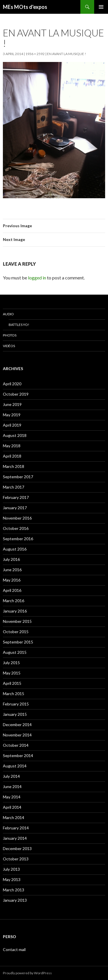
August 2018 (15, 435)
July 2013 (11, 869)
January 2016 (15, 611)
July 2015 (11, 663)
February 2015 (16, 704)
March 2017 (14, 487)
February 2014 (16, 828)
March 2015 (14, 694)
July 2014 (11, 776)
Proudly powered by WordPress (27, 973)
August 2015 (15, 652)
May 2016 (12, 580)
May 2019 (12, 415)
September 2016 (18, 539)
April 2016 (12, 590)
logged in (37, 278)
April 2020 (12, 384)
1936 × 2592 (35, 54)
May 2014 (12, 797)
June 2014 (12, 786)
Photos (10, 335)
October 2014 (16, 745)
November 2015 (17, 621)
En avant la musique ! (67, 54)
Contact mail (14, 949)
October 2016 (16, 528)
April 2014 (12, 807)
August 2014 (15, 766)
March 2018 (14, 466)
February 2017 (16, 497)
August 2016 (15, 549)
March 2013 (14, 890)
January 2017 (15, 508)
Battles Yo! (19, 325)
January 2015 (15, 714)
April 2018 (12, 456)
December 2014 (17, 725)
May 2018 (12, 446)
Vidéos (9, 346)
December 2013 (17, 848)
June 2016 (12, 570)
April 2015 (12, 683)
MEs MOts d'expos (25, 7)
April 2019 (12, 425)
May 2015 (12, 673)
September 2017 (18, 477)
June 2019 (12, 404)
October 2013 (16, 859)
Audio (8, 314)
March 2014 (14, 817)
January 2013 (15, 900)
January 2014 (15, 838)
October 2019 (16, 394)
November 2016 (17, 518)
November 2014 (17, 735)
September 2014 (18, 756)
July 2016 (11, 559)
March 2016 (14, 601)
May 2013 (12, 879)
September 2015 (18, 642)
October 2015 (16, 632)
